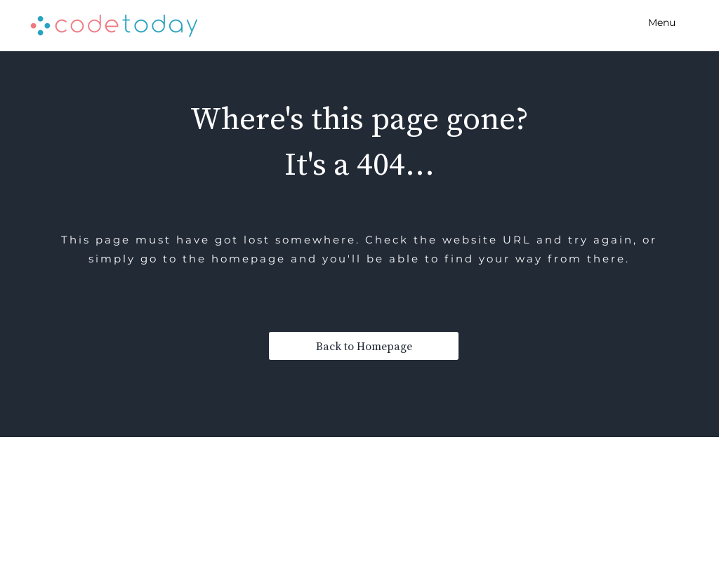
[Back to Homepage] (364, 346)
